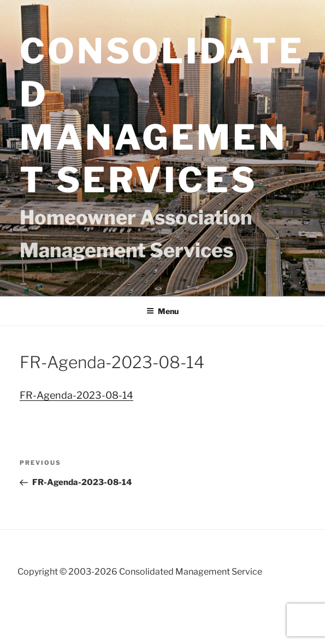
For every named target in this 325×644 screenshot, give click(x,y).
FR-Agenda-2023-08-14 (76, 395)
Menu (162, 311)
